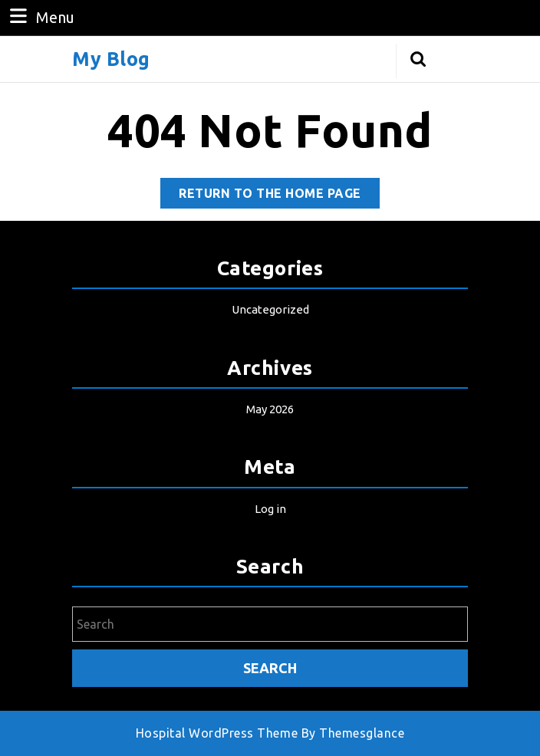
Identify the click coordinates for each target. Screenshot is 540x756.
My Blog (111, 59)
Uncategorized (270, 309)
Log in (270, 509)
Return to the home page (279, 196)
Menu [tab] (40, 16)
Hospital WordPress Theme (217, 733)
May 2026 (270, 409)
